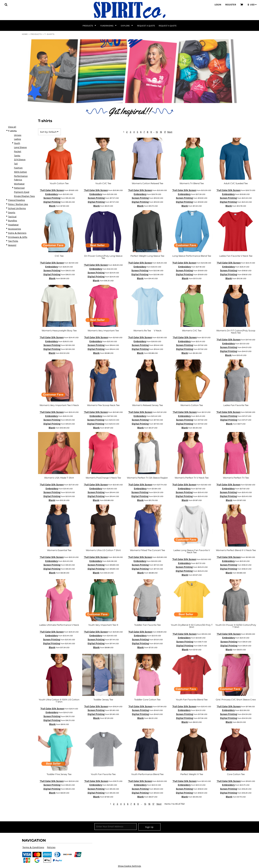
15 (157, 132)
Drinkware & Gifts (18, 237)
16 (161, 132)
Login (218, 5)
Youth (17, 143)
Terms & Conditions (33, 847)
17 (165, 132)
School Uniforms (17, 208)
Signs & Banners (17, 233)
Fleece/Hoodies (17, 200)
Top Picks (13, 241)
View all (12, 127)
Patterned (19, 188)
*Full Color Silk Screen (52, 190)
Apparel (12, 245)
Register (231, 5)
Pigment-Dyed (22, 192)
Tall (16, 164)
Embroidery (52, 194)
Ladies (17, 139)
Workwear (19, 184)
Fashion (18, 168)
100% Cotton (20, 172)
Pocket (18, 151)
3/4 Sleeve (20, 159)
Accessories (15, 229)
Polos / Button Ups (18, 204)
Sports (12, 212)
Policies (51, 847)
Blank (52, 206)
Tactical (12, 217)
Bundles (13, 220)
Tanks (17, 156)
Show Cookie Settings (129, 866)
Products (36, 34)
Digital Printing (52, 202)
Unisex (18, 135)
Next (170, 132)
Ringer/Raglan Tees (24, 196)
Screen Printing (52, 198)
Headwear (13, 225)
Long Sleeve (20, 147)
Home (25, 34)
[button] (6, 4)
